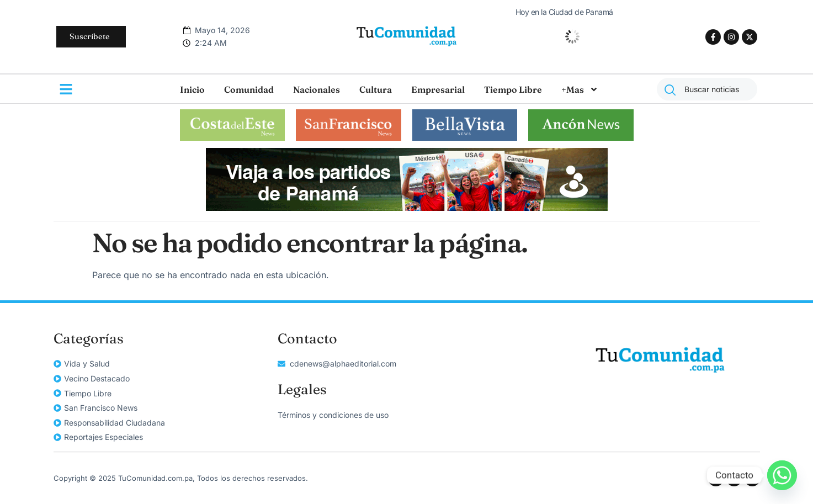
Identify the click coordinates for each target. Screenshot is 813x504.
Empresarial (438, 89)
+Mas (580, 89)
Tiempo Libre (513, 89)
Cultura (376, 89)
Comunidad (249, 89)
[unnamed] (407, 208)
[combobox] (707, 89)
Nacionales (317, 89)
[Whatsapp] (782, 475)
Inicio (192, 89)
